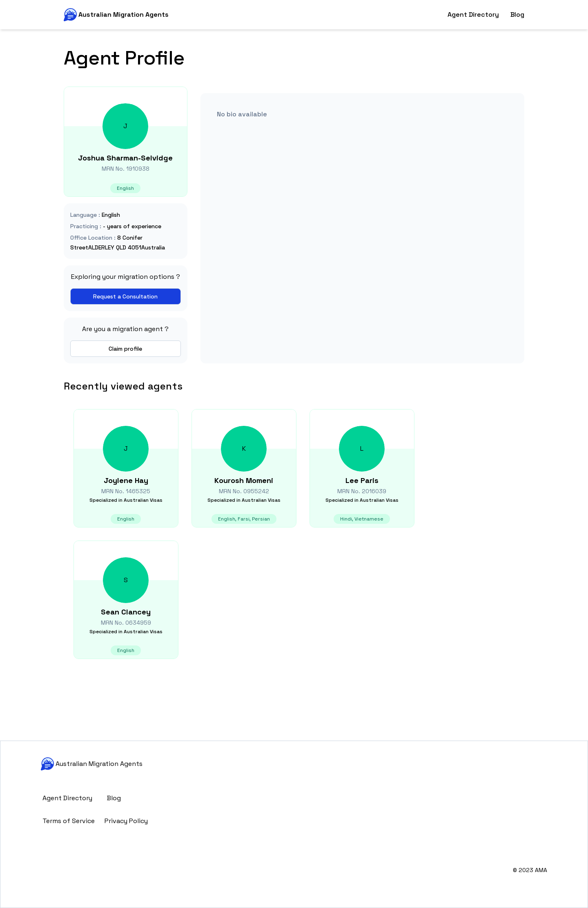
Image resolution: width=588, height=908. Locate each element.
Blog (517, 14)
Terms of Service (69, 821)
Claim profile (125, 349)
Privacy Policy (126, 821)
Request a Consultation (125, 296)
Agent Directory (473, 14)
